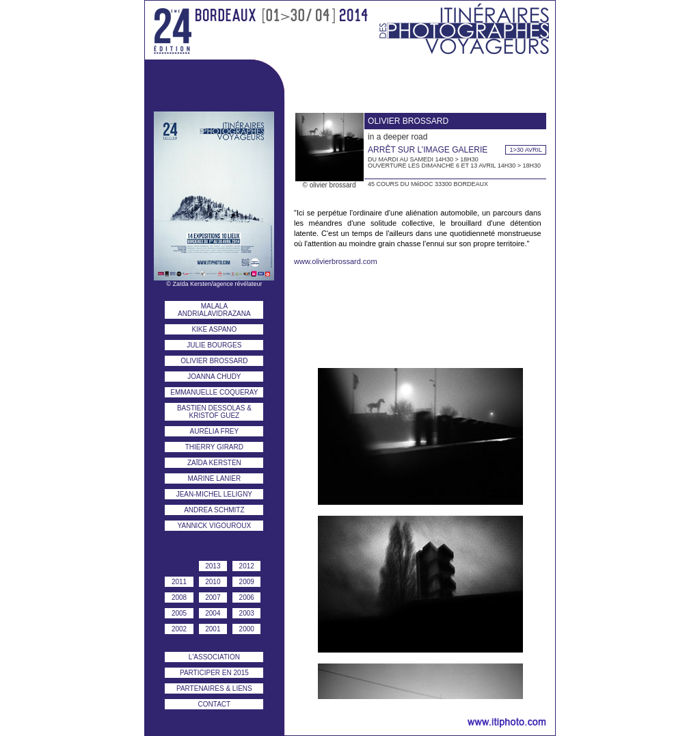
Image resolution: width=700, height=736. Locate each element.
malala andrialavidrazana (214, 310)
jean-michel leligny (214, 494)
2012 (247, 566)
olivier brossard (214, 361)
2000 (247, 629)
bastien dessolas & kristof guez (214, 412)
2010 (213, 582)
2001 (213, 629)
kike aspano (214, 329)
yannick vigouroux (215, 526)
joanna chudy (214, 377)
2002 (179, 629)
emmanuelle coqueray (214, 392)
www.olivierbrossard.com (336, 261)
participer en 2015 (214, 673)
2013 (213, 566)
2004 (213, 613)
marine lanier (214, 478)
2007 (213, 597)
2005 (179, 613)
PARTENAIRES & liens (214, 688)
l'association (214, 657)
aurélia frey (215, 431)
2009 (247, 582)
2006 (247, 597)
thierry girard (214, 447)
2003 (247, 613)
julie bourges (214, 345)
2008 (179, 597)
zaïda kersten (214, 463)
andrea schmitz (214, 510)
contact (215, 704)
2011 (179, 582)
